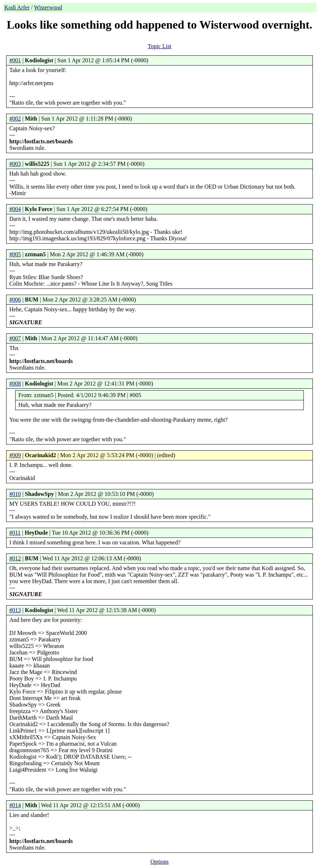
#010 (15, 494)
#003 (15, 164)
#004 (15, 209)
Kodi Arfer (17, 7)
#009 (15, 455)
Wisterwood (48, 7)
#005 (15, 254)
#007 (15, 338)
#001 (15, 60)
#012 (15, 558)
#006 (15, 300)
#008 (15, 384)
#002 (15, 119)
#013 (15, 610)
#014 (15, 805)
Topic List (159, 46)
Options (160, 862)
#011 (15, 533)
